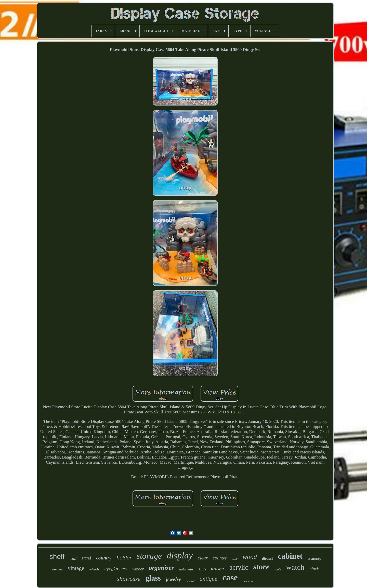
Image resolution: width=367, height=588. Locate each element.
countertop (314, 559)
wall (73, 558)
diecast (267, 558)
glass (153, 578)
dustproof (248, 581)
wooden (57, 569)
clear (203, 558)
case (230, 577)
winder (138, 569)
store (261, 567)
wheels (94, 569)
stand (86, 558)
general (190, 581)
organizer (161, 568)
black (314, 569)
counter (220, 558)
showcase (129, 579)
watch (295, 567)
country (104, 558)
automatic (187, 569)
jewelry (173, 579)
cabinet (290, 556)
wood (250, 557)
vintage (76, 568)
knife (202, 569)
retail (235, 559)
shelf (57, 557)
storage (149, 556)
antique (208, 579)
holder (124, 558)
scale (278, 569)
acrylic (239, 567)
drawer (218, 569)
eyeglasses (116, 569)
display (180, 556)
